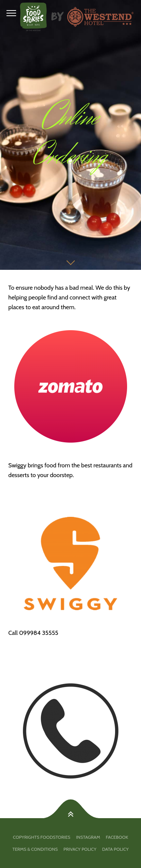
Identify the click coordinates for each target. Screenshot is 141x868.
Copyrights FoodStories (42, 837)
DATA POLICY (115, 849)
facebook (117, 837)
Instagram (88, 837)
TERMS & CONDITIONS (35, 849)
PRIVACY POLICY (80, 849)
